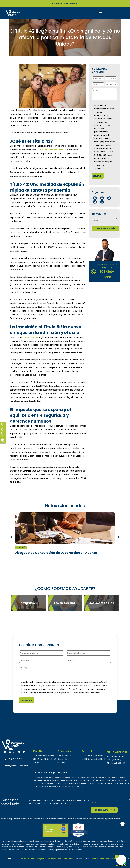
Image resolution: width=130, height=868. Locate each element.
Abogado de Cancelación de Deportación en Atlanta (56, 553)
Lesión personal (65, 603)
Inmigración (21, 547)
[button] (101, 13)
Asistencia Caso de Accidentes (60, 859)
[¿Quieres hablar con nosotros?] (93, 272)
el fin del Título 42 (30, 337)
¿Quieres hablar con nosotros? (107, 266)
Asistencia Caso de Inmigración (34, 859)
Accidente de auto (102, 603)
